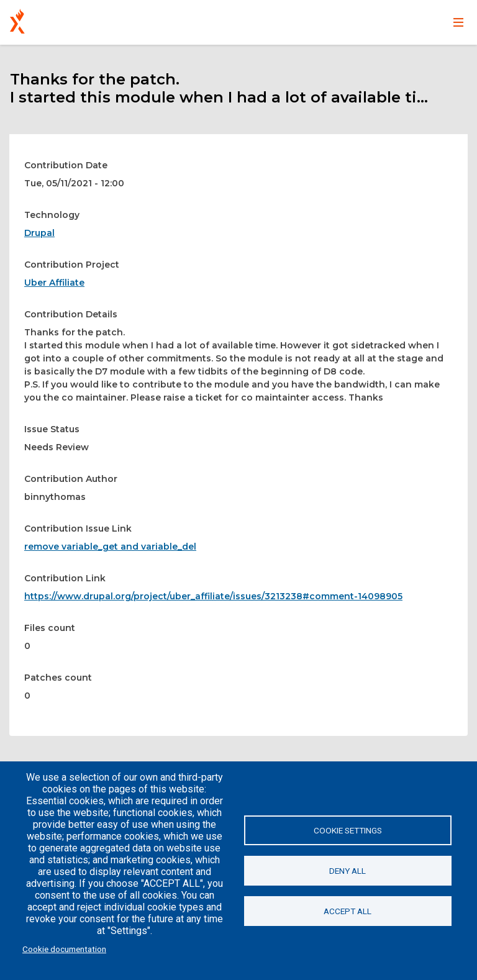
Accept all (348, 911)
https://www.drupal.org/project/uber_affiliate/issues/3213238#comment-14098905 (213, 596)
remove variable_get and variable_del (110, 547)
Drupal (39, 233)
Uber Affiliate (54, 283)
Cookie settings (348, 830)
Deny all (348, 871)
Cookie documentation (64, 949)
